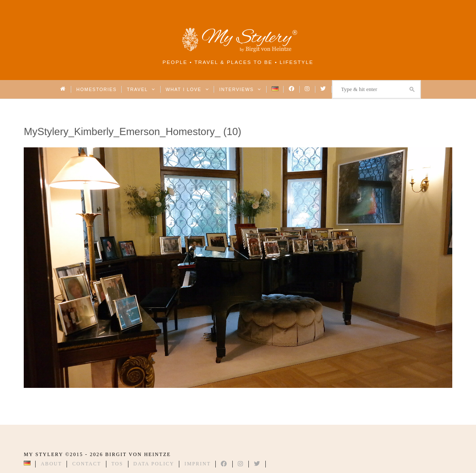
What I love (188, 89)
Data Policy (154, 464)
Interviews (240, 89)
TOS (117, 464)
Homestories (96, 89)
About (51, 464)
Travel (141, 89)
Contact (86, 464)
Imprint (198, 464)
